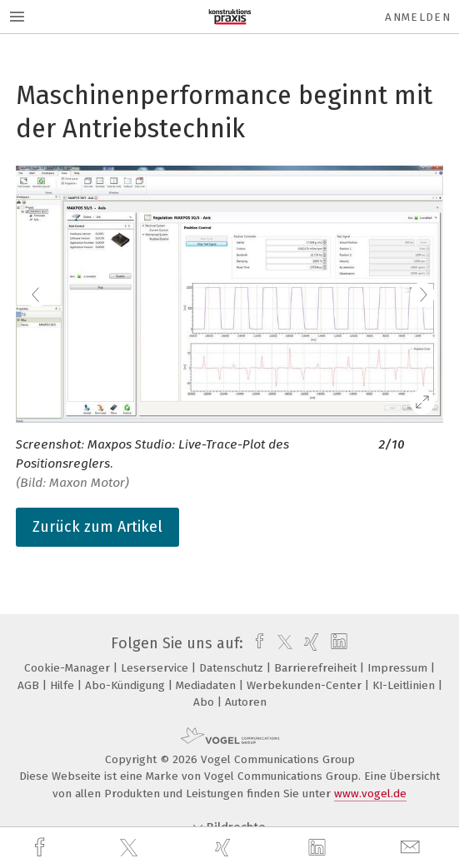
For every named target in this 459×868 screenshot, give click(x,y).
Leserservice (156, 668)
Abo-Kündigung (127, 685)
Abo (205, 702)
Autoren (246, 702)
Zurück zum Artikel (97, 527)
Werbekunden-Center (306, 685)
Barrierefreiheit (317, 668)
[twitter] (131, 848)
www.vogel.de (370, 794)
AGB (30, 685)
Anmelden (418, 17)
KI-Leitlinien (405, 685)
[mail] (412, 848)
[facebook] (42, 848)
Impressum (399, 668)
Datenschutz (233, 668)
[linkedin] (319, 848)
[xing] (225, 848)
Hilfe (64, 685)
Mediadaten (207, 685)
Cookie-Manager (69, 668)
